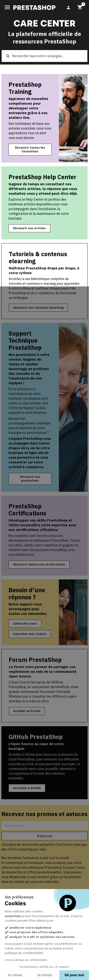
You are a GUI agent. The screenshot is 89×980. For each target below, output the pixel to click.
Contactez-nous (25, 624)
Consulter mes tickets (30, 634)
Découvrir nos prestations (30, 479)
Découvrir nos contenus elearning (38, 308)
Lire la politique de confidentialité (26, 960)
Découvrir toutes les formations (30, 149)
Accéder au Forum (27, 711)
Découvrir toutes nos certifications (39, 564)
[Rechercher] (45, 56)
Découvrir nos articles (29, 228)
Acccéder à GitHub (27, 788)
